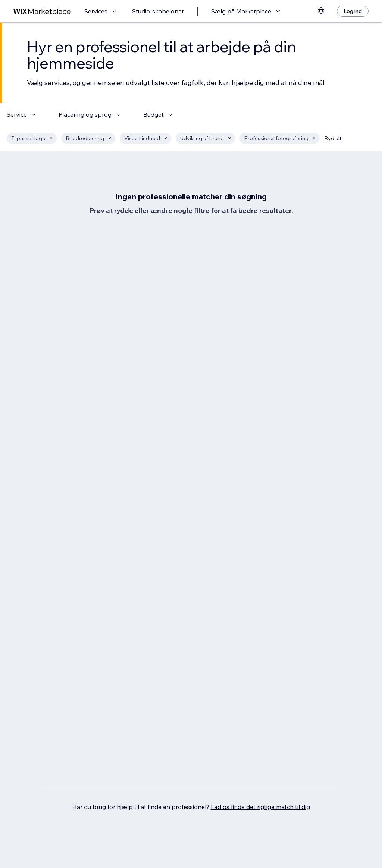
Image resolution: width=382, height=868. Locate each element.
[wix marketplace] (42, 11)
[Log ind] (353, 11)
